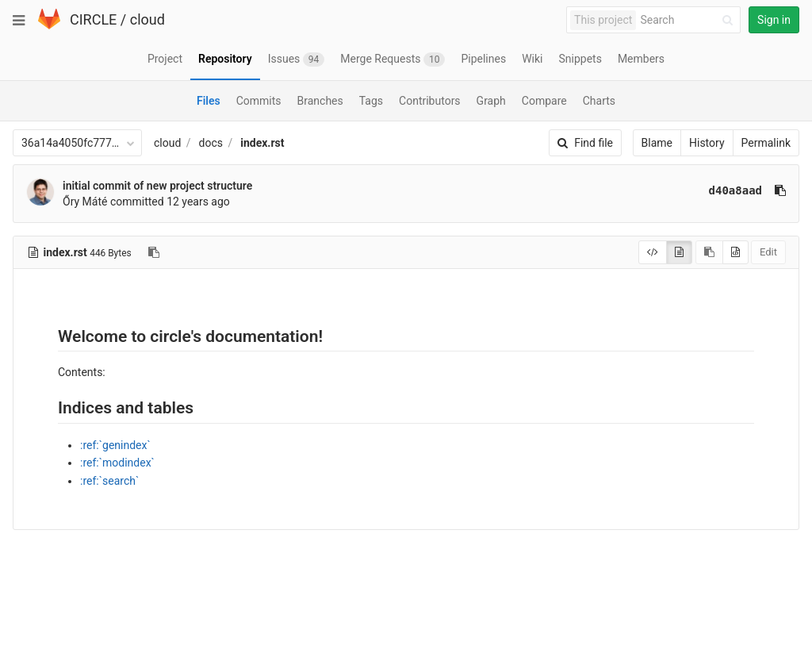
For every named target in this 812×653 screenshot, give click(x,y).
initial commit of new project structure (157, 186)
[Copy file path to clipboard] (154, 252)
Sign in (774, 20)
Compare (544, 101)
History (707, 143)
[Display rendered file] (679, 252)
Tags (371, 101)
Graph (491, 101)
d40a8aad (735, 190)
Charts (599, 101)
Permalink (766, 143)
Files (209, 101)
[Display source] (653, 252)
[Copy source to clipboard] (709, 252)
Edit (768, 252)
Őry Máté (85, 202)
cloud (147, 19)
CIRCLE (93, 19)
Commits (259, 101)
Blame (657, 143)
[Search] (689, 20)
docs (211, 143)
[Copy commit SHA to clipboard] (780, 190)
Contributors (430, 101)
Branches (320, 101)
